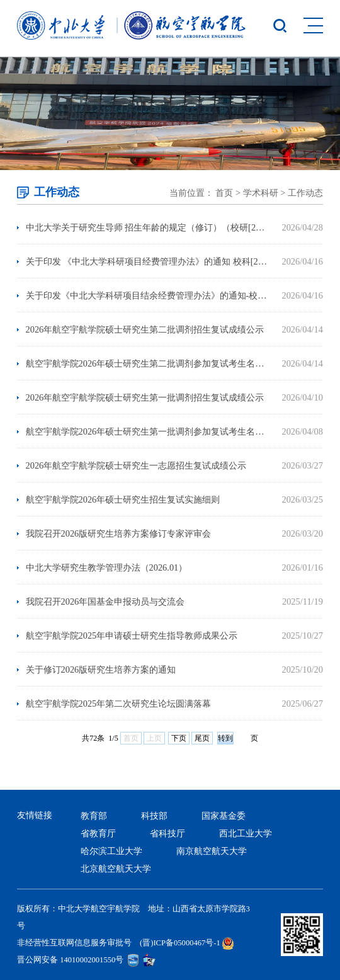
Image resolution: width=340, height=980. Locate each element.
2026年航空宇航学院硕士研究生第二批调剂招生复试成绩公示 (145, 329)
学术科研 (261, 193)
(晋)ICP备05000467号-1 (180, 943)
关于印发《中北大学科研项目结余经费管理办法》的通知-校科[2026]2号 (148, 295)
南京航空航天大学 (212, 851)
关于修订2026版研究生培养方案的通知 (101, 669)
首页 (224, 193)
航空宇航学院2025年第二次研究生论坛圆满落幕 (119, 704)
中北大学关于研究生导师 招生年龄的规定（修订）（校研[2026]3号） (148, 227)
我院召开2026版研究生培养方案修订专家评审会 (119, 533)
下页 (179, 738)
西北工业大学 (246, 833)
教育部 (94, 816)
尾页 (202, 738)
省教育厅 (98, 833)
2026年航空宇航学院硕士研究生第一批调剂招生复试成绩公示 (145, 397)
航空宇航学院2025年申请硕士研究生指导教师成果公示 (132, 635)
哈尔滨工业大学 (111, 851)
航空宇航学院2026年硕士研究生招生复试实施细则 (123, 499)
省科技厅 (167, 833)
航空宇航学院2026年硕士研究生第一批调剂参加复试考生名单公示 (148, 431)
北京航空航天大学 (116, 869)
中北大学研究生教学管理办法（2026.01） (107, 567)
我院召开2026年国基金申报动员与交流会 (105, 601)
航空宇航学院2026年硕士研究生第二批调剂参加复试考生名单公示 (148, 363)
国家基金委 (224, 816)
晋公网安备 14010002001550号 (70, 960)
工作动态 (305, 193)
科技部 (154, 816)
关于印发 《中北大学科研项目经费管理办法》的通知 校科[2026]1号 (148, 261)
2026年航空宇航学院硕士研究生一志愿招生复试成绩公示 (136, 465)
